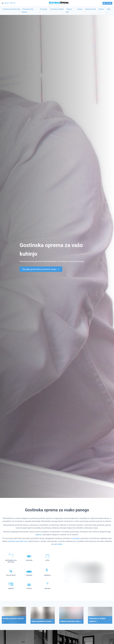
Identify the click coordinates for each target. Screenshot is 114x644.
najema (38, 535)
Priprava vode (69, 11)
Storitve (101, 11)
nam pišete (58, 544)
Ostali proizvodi (90, 11)
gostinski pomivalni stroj (18, 541)
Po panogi (43, 11)
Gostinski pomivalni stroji (11, 11)
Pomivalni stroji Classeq (27, 11)
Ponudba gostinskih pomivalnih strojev (41, 269)
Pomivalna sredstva (57, 11)
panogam (76, 538)
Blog (108, 11)
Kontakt (107, 3)
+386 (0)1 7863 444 (9, 3)
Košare (80, 9)
